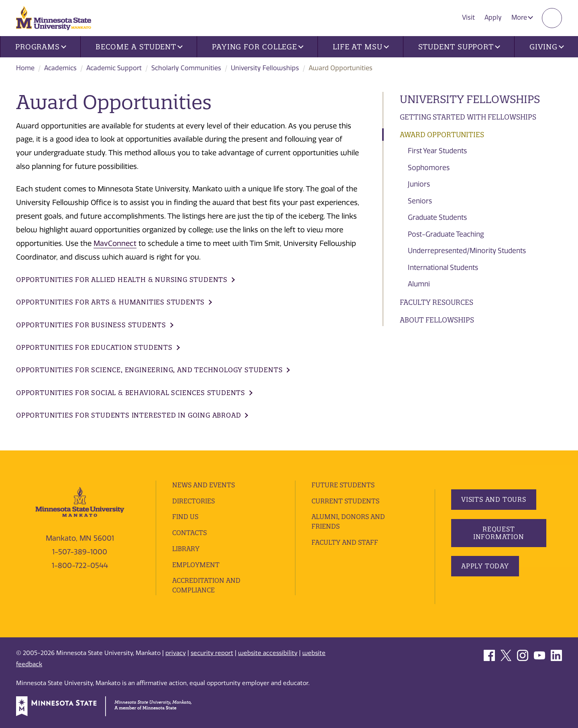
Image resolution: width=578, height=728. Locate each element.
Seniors (420, 201)
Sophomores (429, 168)
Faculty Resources (437, 302)
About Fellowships (437, 320)
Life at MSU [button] (361, 47)
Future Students (343, 485)
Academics (60, 68)
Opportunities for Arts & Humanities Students (110, 302)
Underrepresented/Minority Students (467, 251)
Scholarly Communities (186, 68)
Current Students (345, 501)
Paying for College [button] (258, 47)
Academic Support (114, 68)
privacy (176, 653)
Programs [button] (41, 47)
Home (25, 68)
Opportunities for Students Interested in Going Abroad (128, 415)
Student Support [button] (459, 47)
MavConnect (115, 243)
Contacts (189, 533)
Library (186, 549)
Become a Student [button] (139, 47)
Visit (468, 17)
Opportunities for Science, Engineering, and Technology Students (149, 370)
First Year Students (437, 151)
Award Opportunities (442, 135)
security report (212, 653)
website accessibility (268, 653)
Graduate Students (437, 217)
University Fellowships (265, 68)
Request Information (498, 533)
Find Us (185, 517)
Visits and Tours (494, 499)
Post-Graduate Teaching (446, 234)
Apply (493, 17)
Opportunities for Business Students (91, 325)
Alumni (419, 284)
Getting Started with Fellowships (468, 117)
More (522, 17)
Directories (193, 501)
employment (196, 565)
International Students (443, 268)
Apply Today (485, 566)
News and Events (204, 485)
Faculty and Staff (345, 542)
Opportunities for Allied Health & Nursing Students (122, 280)
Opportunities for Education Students (94, 347)
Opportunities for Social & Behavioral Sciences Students (131, 393)
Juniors (419, 184)
